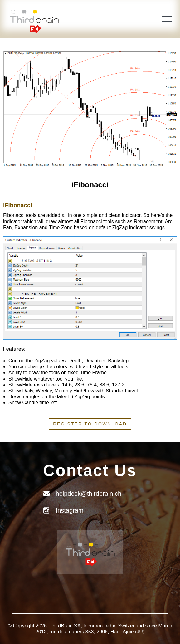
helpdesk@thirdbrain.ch (89, 494)
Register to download (90, 424)
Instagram (70, 510)
